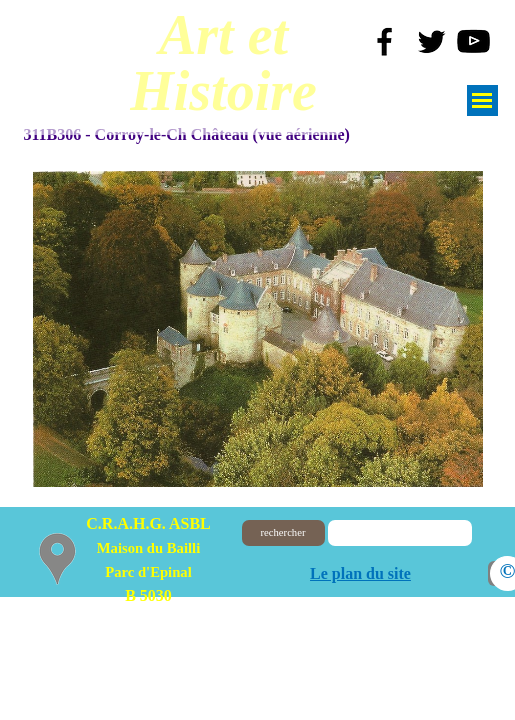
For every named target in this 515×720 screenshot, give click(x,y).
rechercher (283, 532)
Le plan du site (360, 573)
